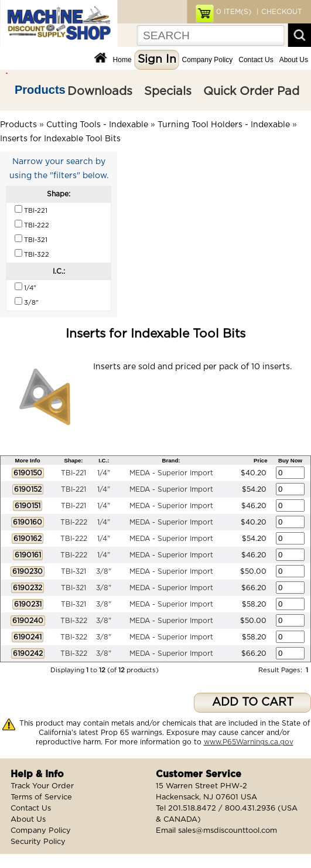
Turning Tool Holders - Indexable (224, 125)
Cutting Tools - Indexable (97, 125)
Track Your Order (42, 786)
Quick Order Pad (251, 91)
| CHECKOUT (278, 12)
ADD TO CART (253, 702)
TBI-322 (74, 621)
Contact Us (256, 60)
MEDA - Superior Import (171, 473)
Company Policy (208, 60)
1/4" (104, 473)
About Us (294, 60)
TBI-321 (74, 571)
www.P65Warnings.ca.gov (249, 742)
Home (122, 60)
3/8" (104, 571)
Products (40, 90)
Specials (168, 91)
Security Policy (38, 842)
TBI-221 (74, 473)
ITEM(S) (234, 12)
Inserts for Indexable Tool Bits (60, 139)
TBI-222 (74, 522)
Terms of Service (41, 797)
